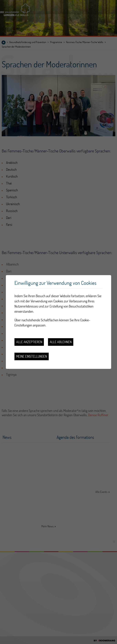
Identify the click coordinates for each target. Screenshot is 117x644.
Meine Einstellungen (32, 356)
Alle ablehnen (61, 342)
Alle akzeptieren (29, 342)
